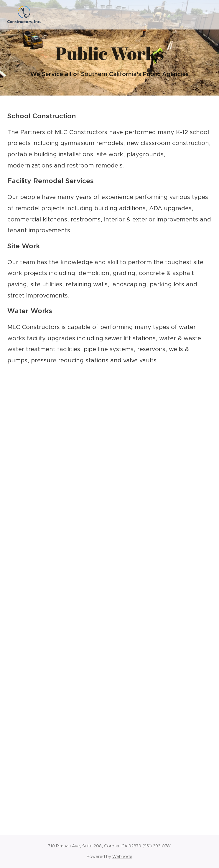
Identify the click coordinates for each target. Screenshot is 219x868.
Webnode (122, 857)
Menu (206, 15)
